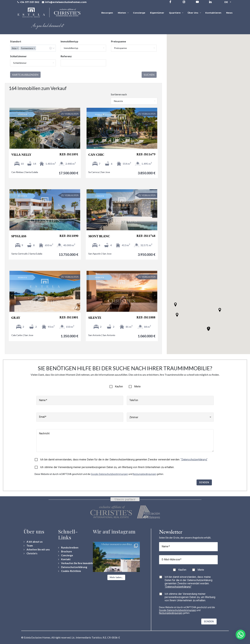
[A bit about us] (33, 542)
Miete (137, 386)
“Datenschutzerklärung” (194, 460)
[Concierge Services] (66, 555)
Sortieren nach (119, 94)
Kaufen (119, 386)
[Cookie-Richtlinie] (70, 571)
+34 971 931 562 (30, 2)
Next (78, 132)
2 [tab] (40, 144)
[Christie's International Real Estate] (30, 553)
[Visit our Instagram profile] (184, 2)
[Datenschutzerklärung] (73, 567)
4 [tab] (50, 144)
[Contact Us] (64, 559)
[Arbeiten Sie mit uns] (37, 550)
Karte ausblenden (25, 75)
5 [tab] (55, 144)
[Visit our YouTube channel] (197, 2)
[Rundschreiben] (68, 548)
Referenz (66, 56)
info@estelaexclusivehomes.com (66, 2)
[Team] (28, 546)
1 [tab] (35, 144)
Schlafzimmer (18, 56)
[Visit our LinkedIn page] (210, 2)
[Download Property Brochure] (65, 551)
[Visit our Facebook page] (170, 2)
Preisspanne (118, 41)
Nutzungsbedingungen (145, 474)
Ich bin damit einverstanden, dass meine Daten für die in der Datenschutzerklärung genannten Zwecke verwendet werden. (124, 460)
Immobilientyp (69, 41)
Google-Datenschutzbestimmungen (109, 474)
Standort (16, 41)
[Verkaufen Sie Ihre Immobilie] (76, 563)
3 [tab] (45, 144)
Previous (12, 132)
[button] (208, 329)
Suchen (149, 75)
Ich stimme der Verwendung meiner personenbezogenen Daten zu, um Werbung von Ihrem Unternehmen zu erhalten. (107, 467)
